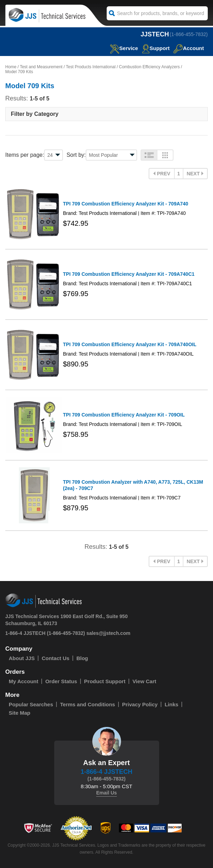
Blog (82, 658)
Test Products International (91, 67)
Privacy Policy (140, 704)
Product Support (105, 681)
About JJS (22, 658)
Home (11, 67)
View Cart (144, 681)
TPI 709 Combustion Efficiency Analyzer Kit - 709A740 (126, 204)
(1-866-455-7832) (189, 34)
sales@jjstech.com (108, 633)
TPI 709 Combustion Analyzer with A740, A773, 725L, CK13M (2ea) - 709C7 (133, 485)
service (124, 48)
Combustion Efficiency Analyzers (149, 67)
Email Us (106, 793)
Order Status (61, 681)
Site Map (20, 713)
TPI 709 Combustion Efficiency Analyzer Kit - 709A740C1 (129, 274)
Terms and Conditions (88, 704)
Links (172, 704)
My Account (23, 681)
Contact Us (55, 658)
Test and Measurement (41, 67)
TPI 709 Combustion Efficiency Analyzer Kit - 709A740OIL (130, 344)
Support (156, 48)
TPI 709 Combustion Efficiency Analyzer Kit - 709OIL (124, 415)
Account (189, 48)
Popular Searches (31, 704)
